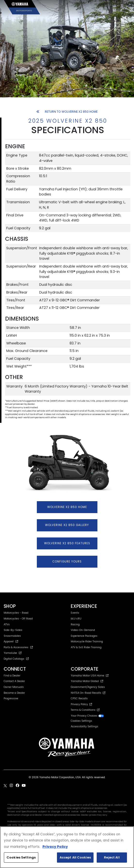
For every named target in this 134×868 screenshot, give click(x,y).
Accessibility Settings (84, 726)
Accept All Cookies (75, 857)
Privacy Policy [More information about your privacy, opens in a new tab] (55, 847)
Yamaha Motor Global (87, 681)
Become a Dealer (14, 693)
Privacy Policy (81, 704)
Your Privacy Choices (87, 716)
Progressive (11, 698)
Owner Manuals (14, 687)
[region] (67, 847)
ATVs (7, 624)
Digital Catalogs (16, 659)
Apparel (11, 642)
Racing (75, 624)
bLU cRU (76, 619)
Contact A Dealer (14, 681)
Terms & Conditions (85, 710)
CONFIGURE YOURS (67, 562)
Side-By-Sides (13, 630)
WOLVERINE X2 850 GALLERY (67, 525)
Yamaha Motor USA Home (90, 676)
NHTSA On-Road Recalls (88, 693)
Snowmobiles (12, 636)
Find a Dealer (12, 676)
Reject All (112, 857)
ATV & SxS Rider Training (86, 647)
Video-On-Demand (83, 630)
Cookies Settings (81, 721)
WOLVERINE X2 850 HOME (67, 507)
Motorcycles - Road (16, 613)
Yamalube (13, 653)
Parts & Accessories (18, 647)
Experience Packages (84, 636)
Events (75, 613)
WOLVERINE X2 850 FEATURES (67, 543)
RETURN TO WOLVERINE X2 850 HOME (67, 112)
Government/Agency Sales (88, 687)
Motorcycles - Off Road (18, 619)
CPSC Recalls (79, 698)
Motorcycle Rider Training (87, 642)
